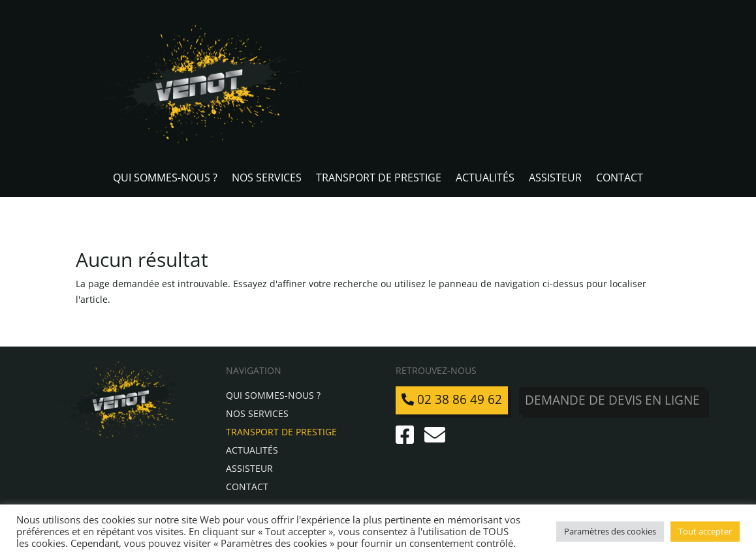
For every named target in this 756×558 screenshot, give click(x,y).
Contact (620, 179)
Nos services (267, 179)
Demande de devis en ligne (613, 399)
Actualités (485, 179)
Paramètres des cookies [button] (610, 531)
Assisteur (555, 179)
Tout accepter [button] (705, 531)
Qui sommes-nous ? (165, 179)
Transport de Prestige (379, 179)
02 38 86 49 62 (452, 399)
